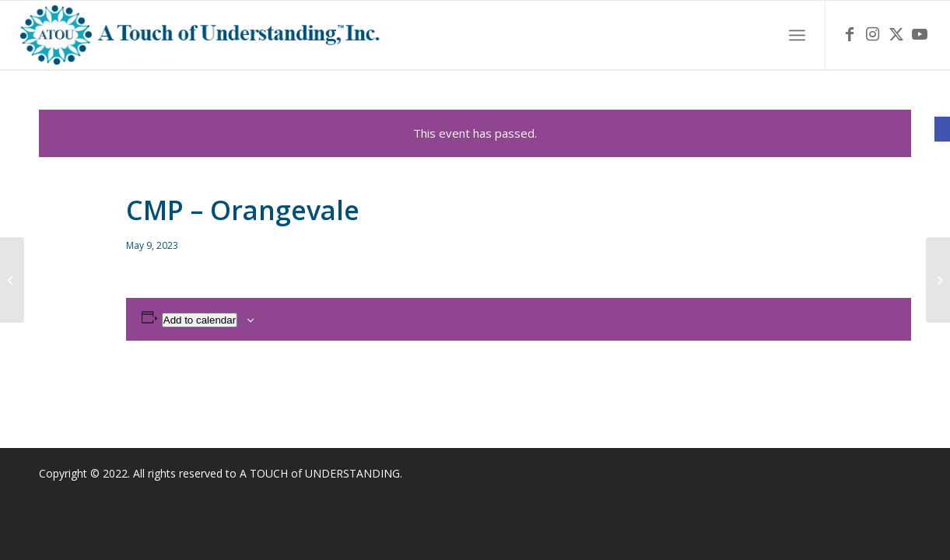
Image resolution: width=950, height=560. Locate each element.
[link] (942, 129)
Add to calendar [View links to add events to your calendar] (200, 320)
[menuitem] (797, 35)
